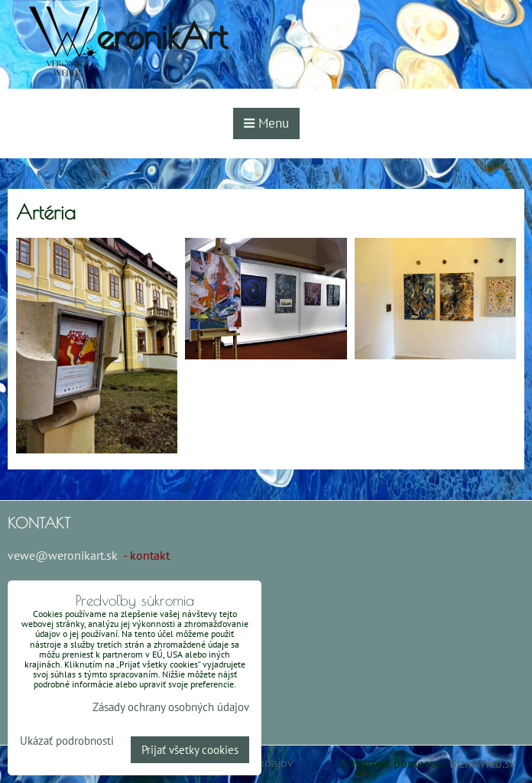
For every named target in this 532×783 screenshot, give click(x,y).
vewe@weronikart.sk (63, 555)
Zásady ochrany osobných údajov (171, 707)
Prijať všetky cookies (190, 750)
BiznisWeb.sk (483, 763)
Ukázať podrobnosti (67, 741)
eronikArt (162, 36)
